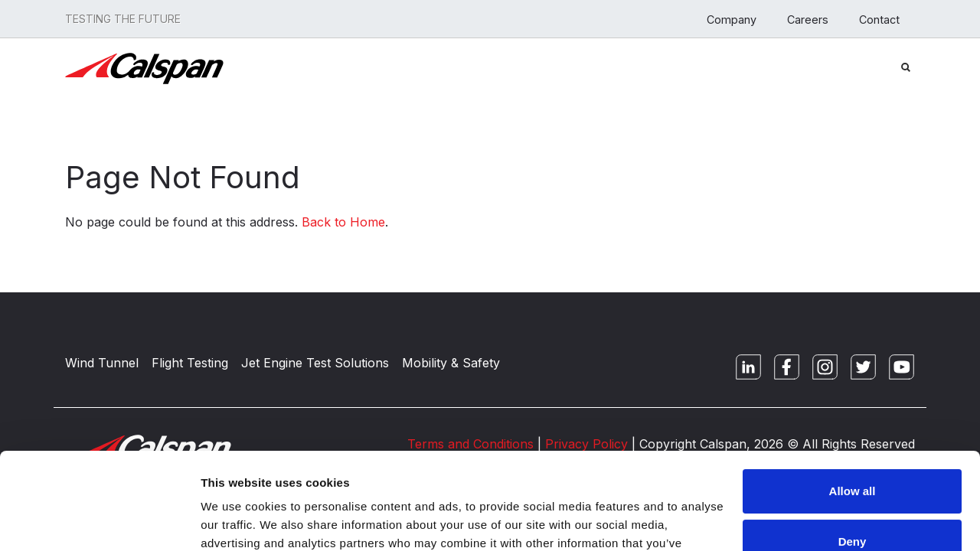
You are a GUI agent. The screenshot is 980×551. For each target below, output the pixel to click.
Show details (236, 521)
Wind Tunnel (102, 363)
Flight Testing (190, 363)
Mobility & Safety (451, 363)
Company (732, 20)
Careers (808, 20)
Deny (853, 458)
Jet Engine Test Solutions (315, 363)
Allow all (853, 408)
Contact (879, 20)
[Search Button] (906, 66)
